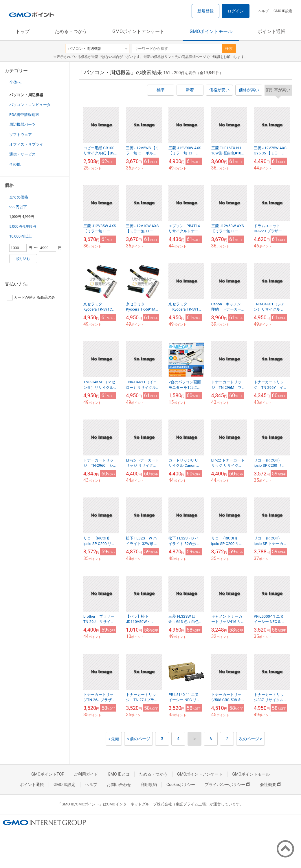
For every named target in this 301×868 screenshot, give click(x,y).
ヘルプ (263, 11)
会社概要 (271, 785)
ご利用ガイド (86, 774)
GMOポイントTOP (48, 774)
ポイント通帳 (271, 31)
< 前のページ (138, 739)
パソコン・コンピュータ (30, 105)
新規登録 (205, 11)
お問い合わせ (119, 785)
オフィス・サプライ (26, 144)
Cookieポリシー (181, 785)
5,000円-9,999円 (23, 226)
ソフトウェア (21, 135)
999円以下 (18, 207)
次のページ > (250, 739)
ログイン (236, 11)
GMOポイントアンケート (138, 31)
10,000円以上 (21, 236)
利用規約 (149, 785)
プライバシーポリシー (227, 785)
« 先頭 (114, 739)
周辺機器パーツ (22, 124)
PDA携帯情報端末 (24, 115)
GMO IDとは (119, 774)
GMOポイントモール (211, 31)
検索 (229, 49)
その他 (15, 164)
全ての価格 (19, 197)
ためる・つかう (71, 31)
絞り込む (23, 259)
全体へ (15, 82)
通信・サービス (22, 154)
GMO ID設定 (283, 11)
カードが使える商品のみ (31, 298)
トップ (23, 31)
